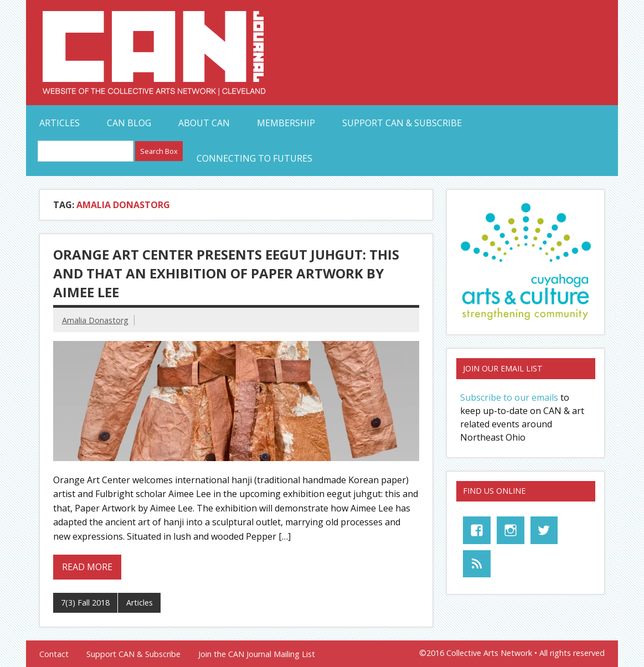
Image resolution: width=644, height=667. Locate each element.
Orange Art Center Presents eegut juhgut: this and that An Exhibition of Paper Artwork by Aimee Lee (226, 273)
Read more (87, 567)
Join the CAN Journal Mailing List (257, 654)
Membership (286, 123)
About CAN (204, 123)
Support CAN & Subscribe (402, 123)
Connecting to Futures (254, 158)
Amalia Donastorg (95, 320)
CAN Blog (129, 123)
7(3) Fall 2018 (85, 603)
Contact (54, 654)
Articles (60, 123)
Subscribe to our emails (509, 397)
